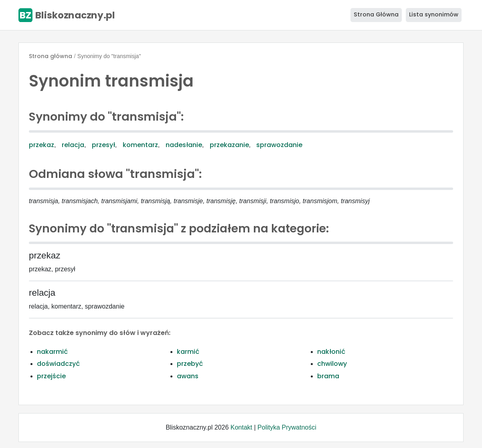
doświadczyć (58, 364)
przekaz (42, 145)
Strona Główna (376, 14)
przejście (51, 376)
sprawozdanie (279, 145)
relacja (73, 145)
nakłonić (331, 352)
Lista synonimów (434, 14)
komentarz (140, 145)
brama (328, 376)
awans (188, 376)
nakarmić (52, 352)
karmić (188, 352)
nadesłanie (184, 145)
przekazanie (229, 145)
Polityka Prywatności (287, 427)
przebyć (190, 364)
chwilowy (332, 364)
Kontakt (241, 427)
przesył (103, 145)
